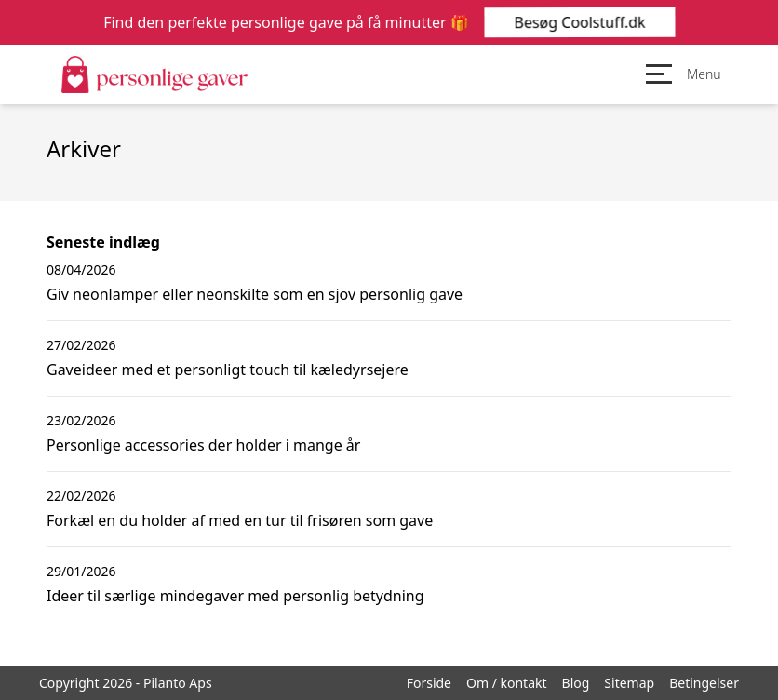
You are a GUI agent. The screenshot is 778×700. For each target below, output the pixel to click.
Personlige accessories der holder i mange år (203, 445)
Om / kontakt (507, 683)
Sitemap (629, 683)
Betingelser (704, 683)
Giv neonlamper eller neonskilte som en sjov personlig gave (255, 294)
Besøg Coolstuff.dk (578, 22)
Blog (576, 683)
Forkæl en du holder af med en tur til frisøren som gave (240, 520)
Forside (429, 683)
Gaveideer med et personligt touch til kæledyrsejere (228, 370)
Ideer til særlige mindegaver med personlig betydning (235, 596)
